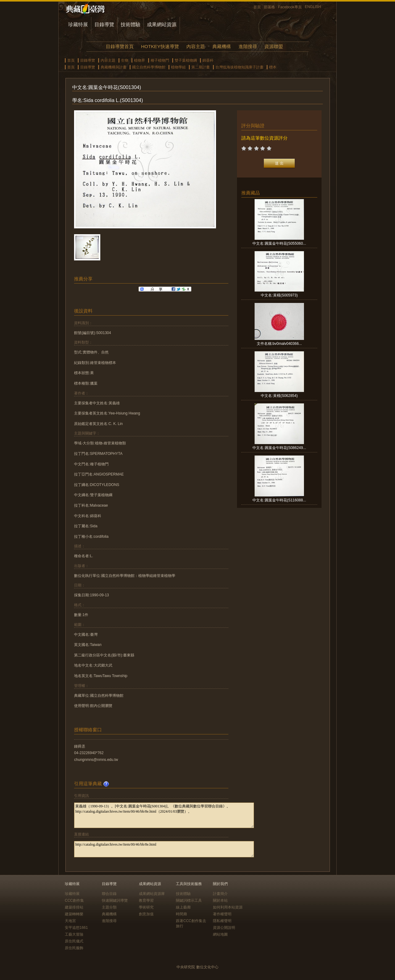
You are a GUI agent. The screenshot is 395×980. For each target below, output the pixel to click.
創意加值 (146, 914)
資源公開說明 (224, 928)
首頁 (257, 7)
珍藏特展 (78, 24)
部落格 (269, 7)
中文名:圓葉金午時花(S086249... (279, 448)
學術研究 (146, 907)
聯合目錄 (109, 894)
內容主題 (196, 46)
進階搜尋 (248, 46)
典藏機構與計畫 (114, 67)
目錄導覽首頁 (120, 46)
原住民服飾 (74, 948)
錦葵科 (208, 60)
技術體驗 (131, 24)
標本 (273, 67)
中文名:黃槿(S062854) (279, 396)
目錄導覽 (104, 24)
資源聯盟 (274, 46)
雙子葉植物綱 (186, 60)
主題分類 (109, 907)
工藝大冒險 (74, 934)
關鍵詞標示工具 (189, 900)
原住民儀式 (74, 941)
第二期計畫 (201, 67)
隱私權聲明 (222, 921)
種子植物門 (160, 60)
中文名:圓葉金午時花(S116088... (279, 500)
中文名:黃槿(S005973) (279, 295)
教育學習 (146, 900)
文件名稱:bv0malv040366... (279, 344)
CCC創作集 (74, 900)
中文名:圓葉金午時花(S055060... (279, 243)
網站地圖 (220, 934)
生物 (125, 60)
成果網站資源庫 (152, 894)
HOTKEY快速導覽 (160, 46)
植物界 (139, 60)
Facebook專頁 (290, 7)
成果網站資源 (162, 24)
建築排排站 (74, 907)
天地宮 (70, 921)
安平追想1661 (76, 928)
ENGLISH (313, 7)
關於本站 (220, 900)
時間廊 (181, 914)
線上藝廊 (183, 907)
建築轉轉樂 (74, 914)
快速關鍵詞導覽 (115, 900)
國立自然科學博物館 (149, 67)
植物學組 (178, 67)
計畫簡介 (220, 894)
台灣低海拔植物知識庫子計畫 (239, 67)
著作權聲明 (222, 914)
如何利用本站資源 (228, 907)
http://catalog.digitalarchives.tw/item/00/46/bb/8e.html (164, 849)
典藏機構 (222, 46)
